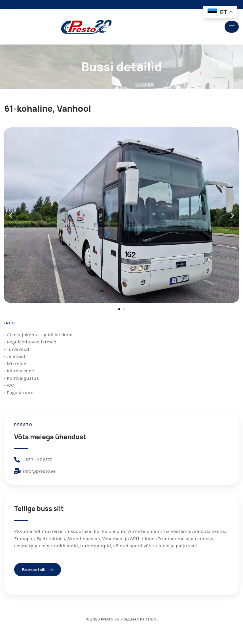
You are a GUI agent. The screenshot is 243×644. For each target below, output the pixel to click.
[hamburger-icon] (232, 27)
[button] (11, 216)
